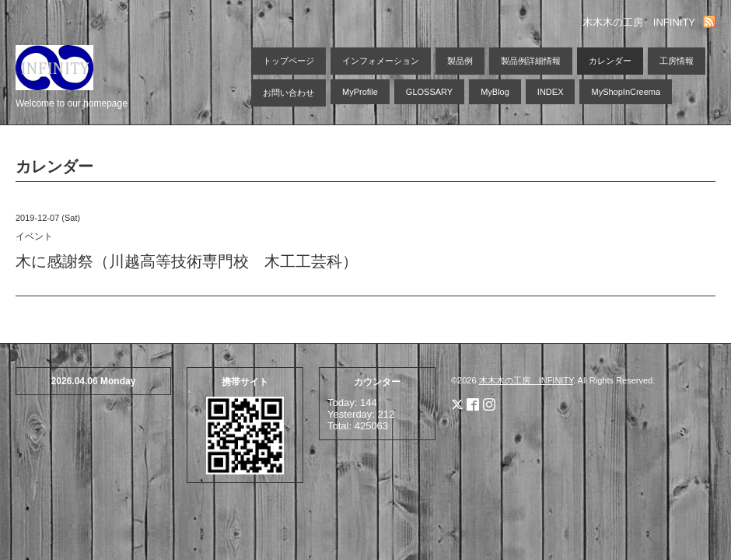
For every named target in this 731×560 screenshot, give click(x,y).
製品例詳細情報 (531, 61)
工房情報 (677, 61)
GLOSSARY (429, 92)
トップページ (289, 61)
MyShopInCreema (626, 92)
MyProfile (360, 92)
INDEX (551, 92)
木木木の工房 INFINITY (526, 380)
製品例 (460, 61)
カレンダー (610, 61)
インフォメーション (381, 61)
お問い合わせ (289, 93)
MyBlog (495, 92)
